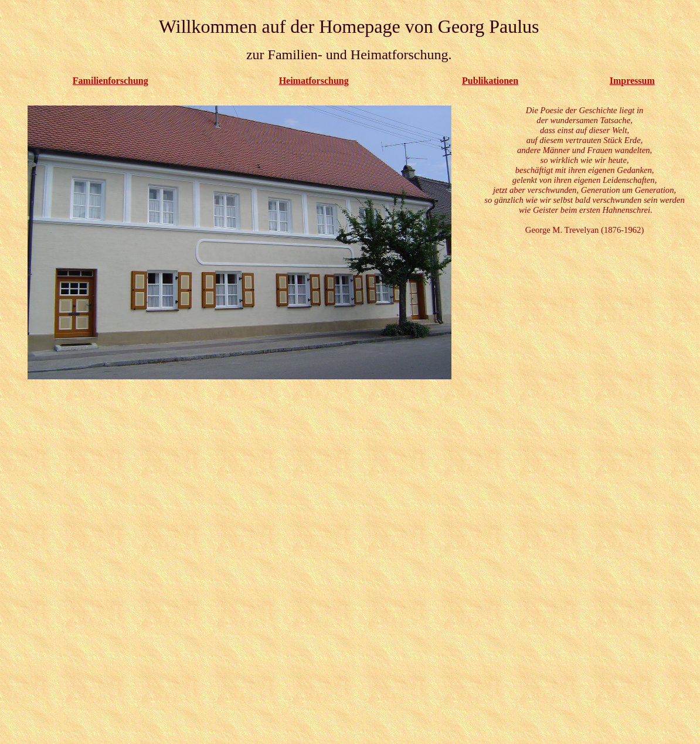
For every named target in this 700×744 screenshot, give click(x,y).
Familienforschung (111, 81)
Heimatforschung (314, 81)
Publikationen (490, 81)
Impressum (632, 81)
